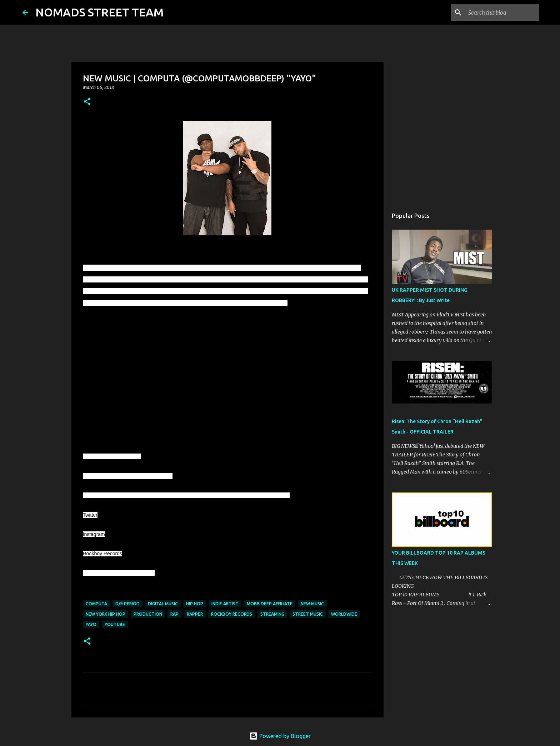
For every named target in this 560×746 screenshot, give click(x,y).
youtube (115, 624)
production (148, 614)
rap (174, 614)
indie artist (225, 604)
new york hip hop (106, 614)
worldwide (344, 614)
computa (96, 604)
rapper (195, 614)
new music (312, 604)
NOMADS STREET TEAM (99, 12)
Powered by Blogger (280, 736)
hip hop (195, 604)
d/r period (127, 604)
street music (308, 614)
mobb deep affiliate (270, 604)
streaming (272, 614)
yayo (91, 624)
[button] (87, 102)
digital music (163, 604)
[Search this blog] (501, 12)
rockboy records (232, 614)
